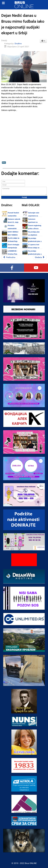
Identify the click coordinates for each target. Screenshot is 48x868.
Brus (4, 163)
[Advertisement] (24, 136)
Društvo (18, 44)
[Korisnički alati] (43, 41)
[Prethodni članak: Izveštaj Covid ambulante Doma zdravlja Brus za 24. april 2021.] (9, 257)
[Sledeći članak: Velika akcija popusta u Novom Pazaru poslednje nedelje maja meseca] (40, 257)
